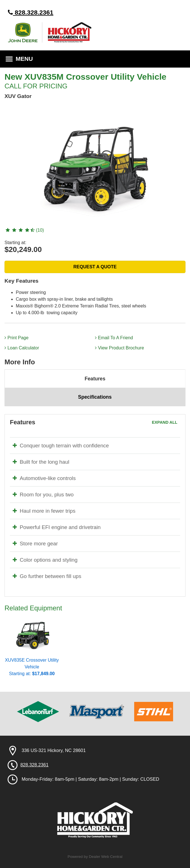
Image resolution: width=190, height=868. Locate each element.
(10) (24, 230)
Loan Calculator (22, 348)
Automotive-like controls (44, 478)
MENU (19, 59)
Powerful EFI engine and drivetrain (57, 527)
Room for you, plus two (43, 495)
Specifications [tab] (95, 397)
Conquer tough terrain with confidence (61, 446)
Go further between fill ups (47, 576)
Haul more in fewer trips (44, 511)
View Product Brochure (120, 348)
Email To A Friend (114, 338)
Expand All (165, 422)
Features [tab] (95, 379)
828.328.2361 (31, 13)
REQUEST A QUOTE (95, 267)
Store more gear (35, 544)
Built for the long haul (41, 462)
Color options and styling (45, 560)
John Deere (25, 32)
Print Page (16, 338)
